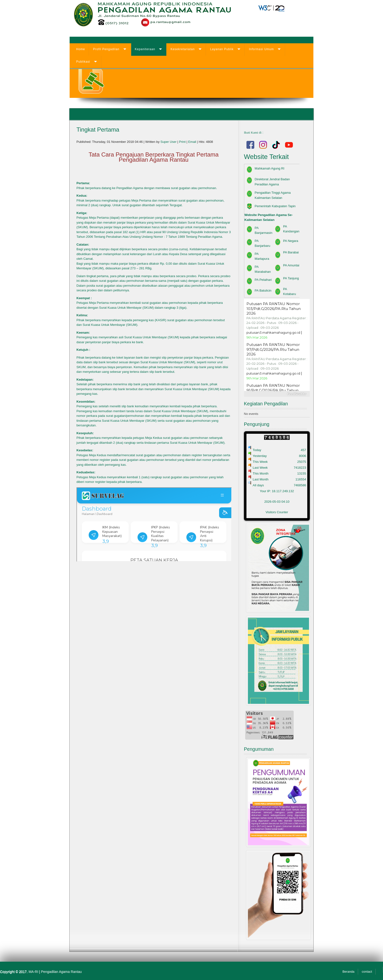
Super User (169, 142)
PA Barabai (291, 252)
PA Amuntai (291, 265)
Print (183, 142)
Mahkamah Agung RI (270, 168)
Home (81, 49)
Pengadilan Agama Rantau (61, 972)
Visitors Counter (277, 512)
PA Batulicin (263, 291)
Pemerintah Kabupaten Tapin (275, 206)
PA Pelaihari (263, 280)
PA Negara (291, 241)
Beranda (348, 972)
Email (192, 142)
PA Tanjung (291, 278)
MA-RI (33, 972)
